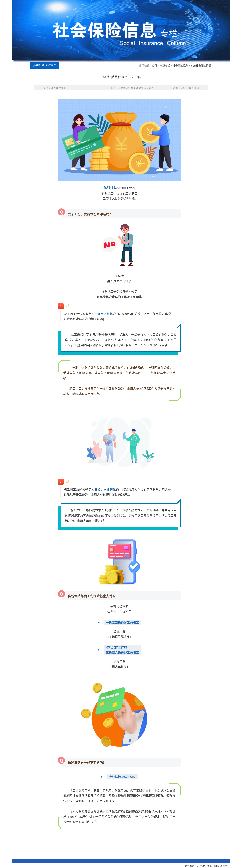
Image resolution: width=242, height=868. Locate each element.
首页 (155, 66)
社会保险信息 (180, 66)
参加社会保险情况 (201, 66)
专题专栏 (165, 66)
